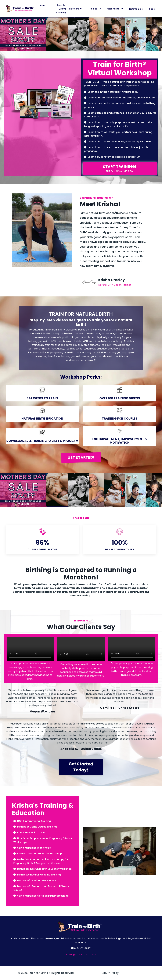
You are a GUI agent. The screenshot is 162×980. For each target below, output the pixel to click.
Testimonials (136, 9)
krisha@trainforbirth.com (81, 955)
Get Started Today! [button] (81, 767)
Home (42, 5)
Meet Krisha (115, 8)
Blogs (152, 9)
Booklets (76, 8)
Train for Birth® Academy (61, 9)
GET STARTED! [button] (81, 457)
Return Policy (110, 973)
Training (94, 8)
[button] (120, 169)
